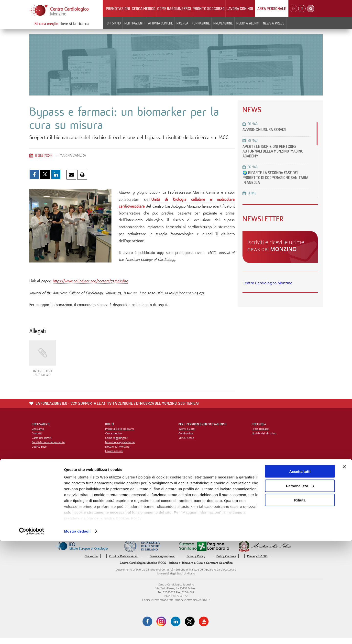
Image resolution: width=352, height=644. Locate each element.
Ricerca (182, 23)
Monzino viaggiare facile (120, 447)
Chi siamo (114, 23)
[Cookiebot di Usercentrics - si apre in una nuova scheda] (32, 634)
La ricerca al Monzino (192, 482)
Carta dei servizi (42, 443)
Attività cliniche (160, 23)
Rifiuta (300, 603)
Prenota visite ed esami (120, 433)
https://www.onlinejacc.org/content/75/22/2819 (90, 285)
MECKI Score (186, 443)
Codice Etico (39, 452)
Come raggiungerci (174, 9)
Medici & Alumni (248, 23)
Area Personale (272, 9)
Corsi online (186, 438)
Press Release (260, 433)
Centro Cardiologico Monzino (267, 283)
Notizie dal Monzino (118, 452)
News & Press (274, 23)
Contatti (37, 438)
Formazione (201, 23)
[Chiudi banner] (344, 570)
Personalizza (300, 589)
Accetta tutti (300, 575)
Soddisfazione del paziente (49, 447)
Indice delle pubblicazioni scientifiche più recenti (209, 487)
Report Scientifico (190, 477)
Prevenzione (223, 23)
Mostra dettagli (77, 634)
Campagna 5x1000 (264, 477)
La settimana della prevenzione (272, 482)
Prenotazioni (118, 9)
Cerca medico (144, 9)
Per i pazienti (134, 23)
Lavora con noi (240, 9)
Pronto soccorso (209, 9)
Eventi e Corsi (187, 433)
